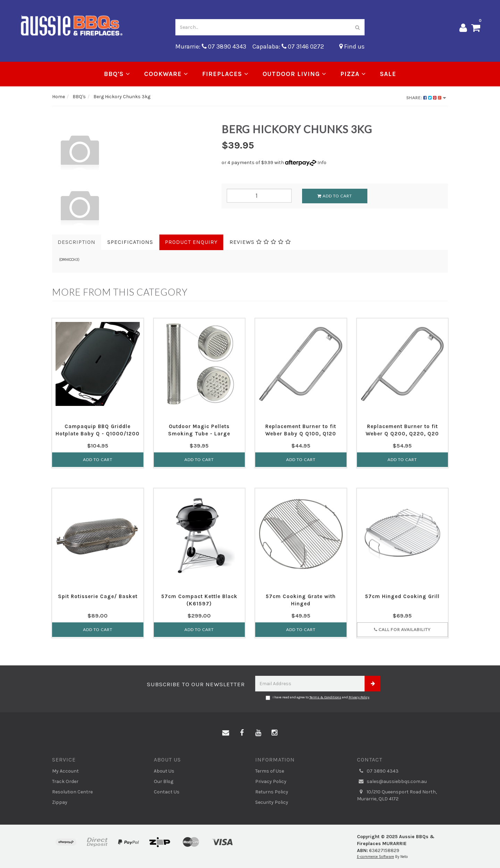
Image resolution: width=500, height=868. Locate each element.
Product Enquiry (191, 242)
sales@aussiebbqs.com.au (392, 782)
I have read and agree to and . (318, 698)
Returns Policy (272, 792)
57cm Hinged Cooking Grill (402, 596)
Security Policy (272, 802)
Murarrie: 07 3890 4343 (211, 46)
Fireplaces (225, 74)
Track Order (65, 781)
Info (322, 163)
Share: (426, 98)
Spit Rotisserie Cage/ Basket (98, 596)
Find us (352, 46)
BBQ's (117, 74)
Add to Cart (335, 196)
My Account (65, 771)
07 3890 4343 (378, 771)
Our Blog (164, 781)
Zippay (60, 802)
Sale (388, 74)
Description (77, 242)
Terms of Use (270, 771)
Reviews (260, 242)
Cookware (166, 74)
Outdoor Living (294, 74)
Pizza (353, 74)
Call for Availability (402, 629)
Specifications (130, 242)
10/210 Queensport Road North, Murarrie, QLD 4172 (397, 795)
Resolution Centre (72, 792)
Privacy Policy (359, 697)
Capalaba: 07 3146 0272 (288, 46)
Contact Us (167, 792)
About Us (164, 771)
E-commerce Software (376, 857)
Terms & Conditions (325, 697)
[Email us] (226, 733)
